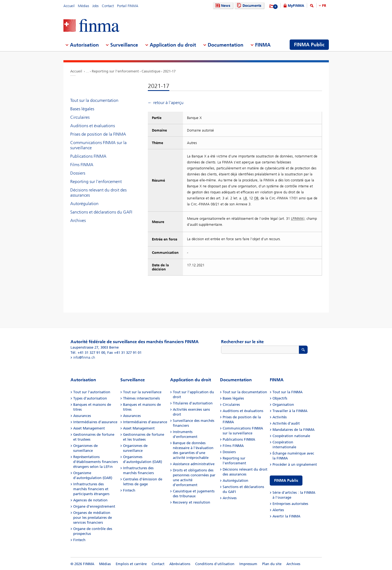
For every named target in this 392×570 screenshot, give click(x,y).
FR (324, 6)
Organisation (283, 405)
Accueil (69, 6)
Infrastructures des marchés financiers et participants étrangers (91, 489)
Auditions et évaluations (93, 126)
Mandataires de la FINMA (293, 430)
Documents (248, 6)
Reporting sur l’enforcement (115, 71)
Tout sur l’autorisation (92, 392)
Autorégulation (84, 204)
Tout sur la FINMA (287, 392)
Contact (108, 6)
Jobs (95, 6)
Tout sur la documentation (94, 100)
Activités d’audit (286, 423)
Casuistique (151, 71)
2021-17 (169, 71)
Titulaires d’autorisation (193, 403)
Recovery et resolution (192, 502)
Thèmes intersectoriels (141, 398)
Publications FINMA (88, 156)
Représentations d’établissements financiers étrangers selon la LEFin (96, 462)
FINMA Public (286, 481)
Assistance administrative (194, 464)
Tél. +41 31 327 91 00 (88, 353)
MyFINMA (296, 6)
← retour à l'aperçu (166, 103)
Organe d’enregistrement (94, 506)
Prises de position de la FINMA (98, 134)
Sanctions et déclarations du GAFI (101, 212)
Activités (280, 417)
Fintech (79, 540)
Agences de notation (90, 500)
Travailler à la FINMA (290, 411)
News (222, 6)
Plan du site (272, 564)
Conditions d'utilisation (215, 564)
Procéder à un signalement (295, 464)
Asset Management (89, 428)
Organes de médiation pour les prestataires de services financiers (93, 518)
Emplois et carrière (131, 564)
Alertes (278, 510)
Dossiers (78, 173)
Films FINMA (82, 165)
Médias (83, 6)
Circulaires (80, 117)
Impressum (248, 564)
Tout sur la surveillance (142, 392)
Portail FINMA (128, 6)
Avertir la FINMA (286, 516)
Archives (78, 220)
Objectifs (280, 398)
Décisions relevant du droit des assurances (98, 193)
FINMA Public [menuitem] (309, 45)
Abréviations (180, 564)
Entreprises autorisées (290, 504)
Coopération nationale (291, 436)
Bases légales (82, 109)
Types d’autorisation (90, 398)
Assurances (82, 416)
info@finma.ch (84, 357)
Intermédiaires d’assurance (95, 422)
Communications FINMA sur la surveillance (98, 145)
